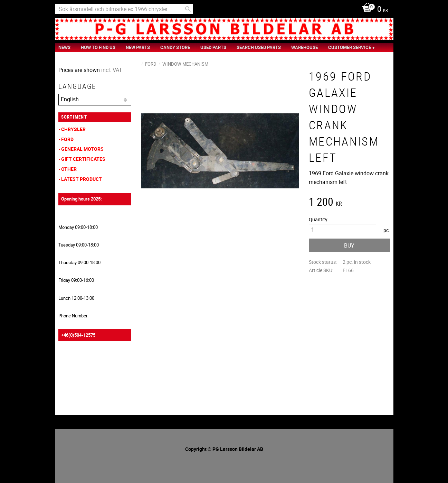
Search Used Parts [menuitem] (259, 47)
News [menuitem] (64, 47)
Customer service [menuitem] (350, 47)
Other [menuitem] (69, 169)
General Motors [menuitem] (82, 149)
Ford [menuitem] (67, 139)
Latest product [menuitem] (82, 179)
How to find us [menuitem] (98, 47)
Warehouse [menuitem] (304, 47)
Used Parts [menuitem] (213, 47)
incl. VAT (112, 70)
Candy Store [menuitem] (175, 47)
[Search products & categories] (124, 9)
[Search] (188, 9)
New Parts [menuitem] (138, 47)
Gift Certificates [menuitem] (83, 159)
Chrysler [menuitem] (73, 129)
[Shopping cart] (373, 10)
